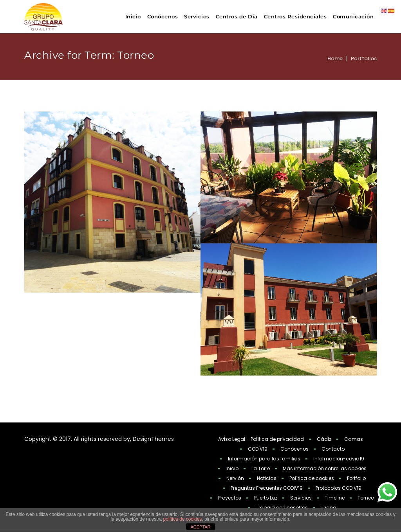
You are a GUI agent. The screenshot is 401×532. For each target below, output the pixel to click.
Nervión (235, 478)
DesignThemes (153, 439)
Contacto (333, 449)
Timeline (335, 498)
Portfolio (356, 478)
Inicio (133, 16)
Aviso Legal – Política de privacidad (261, 439)
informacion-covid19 (339, 459)
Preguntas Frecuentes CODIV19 (267, 488)
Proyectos (230, 498)
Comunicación (353, 16)
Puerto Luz (266, 498)
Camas (354, 439)
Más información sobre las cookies (325, 468)
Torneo (366, 498)
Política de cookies (312, 478)
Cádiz (324, 439)
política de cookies (183, 519)
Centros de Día (237, 16)
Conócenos (163, 16)
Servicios (197, 16)
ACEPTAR (200, 527)
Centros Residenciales (295, 16)
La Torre (261, 468)
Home (335, 58)
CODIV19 (258, 449)
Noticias (267, 478)
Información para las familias (264, 459)
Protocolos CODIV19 (339, 488)
